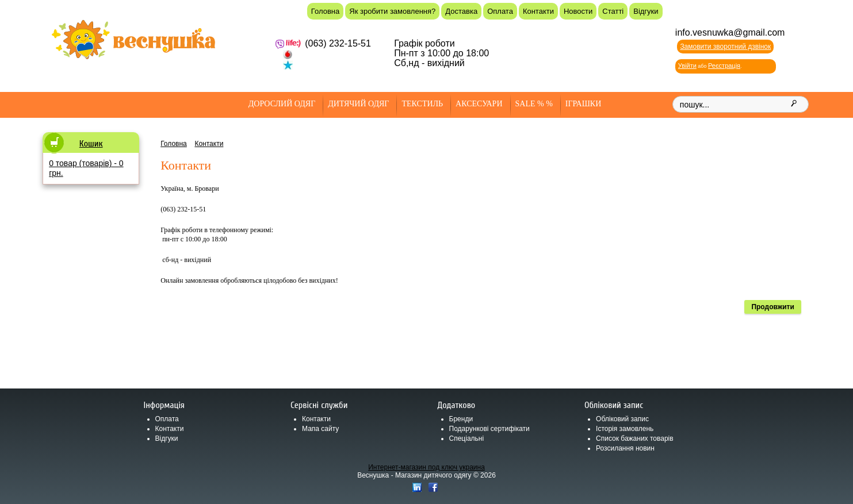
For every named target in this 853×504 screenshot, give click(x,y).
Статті (613, 11)
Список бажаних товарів (635, 438)
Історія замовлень (625, 429)
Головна (325, 11)
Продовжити (772, 307)
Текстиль (422, 104)
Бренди (461, 419)
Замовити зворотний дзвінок (725, 47)
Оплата (500, 11)
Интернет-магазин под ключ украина (426, 467)
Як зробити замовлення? (392, 11)
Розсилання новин (625, 448)
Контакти (538, 11)
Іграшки (583, 104)
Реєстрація (724, 66)
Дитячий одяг (358, 104)
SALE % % (534, 104)
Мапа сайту (320, 429)
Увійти (687, 66)
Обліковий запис (622, 419)
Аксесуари (479, 104)
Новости (578, 11)
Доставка (461, 11)
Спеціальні (467, 438)
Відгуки (646, 11)
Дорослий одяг (282, 104)
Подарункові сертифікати (489, 429)
